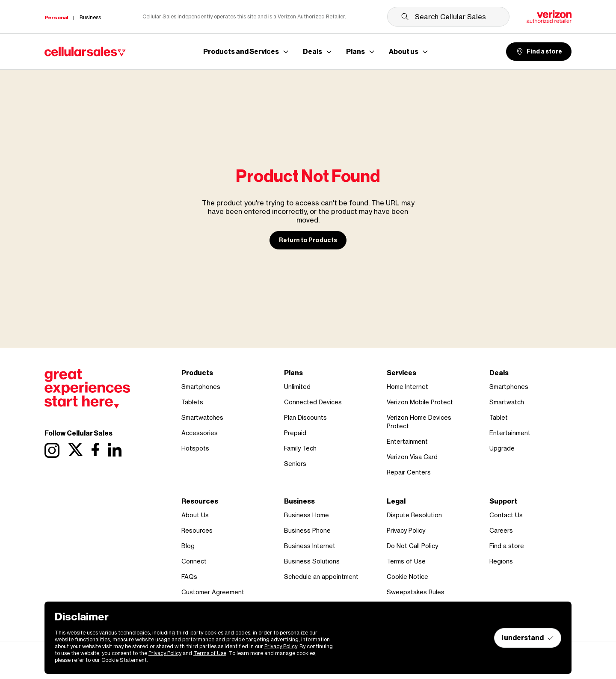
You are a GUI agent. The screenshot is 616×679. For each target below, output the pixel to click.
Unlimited (297, 387)
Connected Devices (313, 402)
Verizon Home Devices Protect (419, 422)
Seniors (295, 464)
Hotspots (195, 448)
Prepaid (295, 433)
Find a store (539, 52)
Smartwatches (202, 417)
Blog (188, 546)
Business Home (307, 515)
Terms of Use (406, 561)
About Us (195, 515)
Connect (194, 561)
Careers (501, 530)
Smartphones (201, 387)
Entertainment (407, 441)
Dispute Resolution (414, 515)
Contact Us (506, 515)
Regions (501, 561)
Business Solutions (312, 561)
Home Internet (407, 387)
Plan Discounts (305, 417)
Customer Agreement (213, 592)
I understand (528, 638)
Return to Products (308, 240)
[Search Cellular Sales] (448, 17)
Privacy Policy (406, 530)
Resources (197, 530)
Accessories (200, 433)
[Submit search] (405, 17)
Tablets (192, 402)
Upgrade (502, 448)
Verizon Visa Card (412, 457)
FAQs (189, 577)
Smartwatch (507, 402)
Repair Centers (409, 472)
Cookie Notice (407, 577)
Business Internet (310, 546)
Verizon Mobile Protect (420, 402)
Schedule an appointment (321, 577)
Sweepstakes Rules (416, 592)
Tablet (499, 417)
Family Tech (300, 448)
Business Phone (307, 530)
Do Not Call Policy (412, 546)
